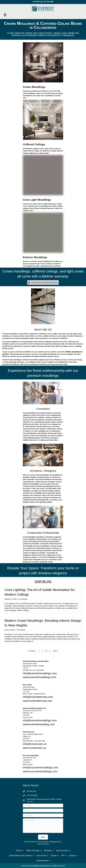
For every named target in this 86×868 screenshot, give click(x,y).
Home (26, 842)
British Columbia (33, 851)
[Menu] (5, 15)
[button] (43, 282)
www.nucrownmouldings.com (40, 771)
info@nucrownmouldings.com (40, 767)
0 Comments (23, 599)
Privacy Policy (43, 842)
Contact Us (33, 842)
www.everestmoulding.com (39, 724)
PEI (63, 856)
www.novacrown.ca (34, 748)
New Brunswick (62, 851)
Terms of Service (43, 844)
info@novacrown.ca (35, 744)
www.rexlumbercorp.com (38, 701)
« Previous (32, 651)
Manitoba (48, 851)
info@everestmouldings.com (40, 673)
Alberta (19, 850)
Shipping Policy (55, 842)
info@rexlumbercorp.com (38, 697)
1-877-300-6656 (32, 795)
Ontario (54, 856)
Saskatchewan (42, 861)
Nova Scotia (41, 856)
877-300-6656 (49, 2)
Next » (56, 651)
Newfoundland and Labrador (20, 856)
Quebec (72, 856)
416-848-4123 (37, 2)
